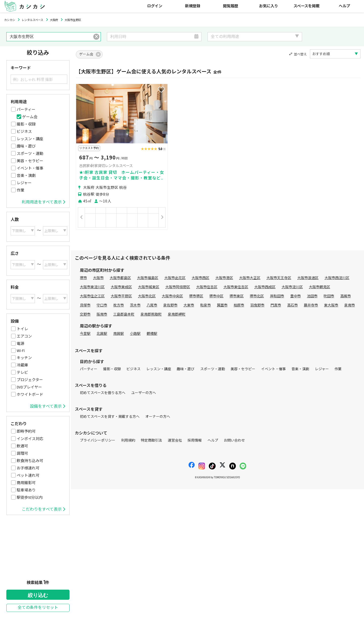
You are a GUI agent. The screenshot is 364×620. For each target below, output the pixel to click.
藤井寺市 (311, 305)
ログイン (155, 6)
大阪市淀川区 (292, 287)
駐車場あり (26, 490)
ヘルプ (344, 6)
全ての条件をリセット (38, 608)
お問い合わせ (234, 440)
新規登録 (193, 6)
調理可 (22, 453)
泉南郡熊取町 (151, 314)
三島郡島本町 (124, 314)
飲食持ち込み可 (30, 461)
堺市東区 (237, 296)
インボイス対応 (30, 439)
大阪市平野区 (121, 296)
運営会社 (175, 440)
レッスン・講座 (30, 139)
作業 (20, 190)
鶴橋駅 (152, 334)
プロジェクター (30, 380)
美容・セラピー (30, 161)
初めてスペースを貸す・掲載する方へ (110, 417)
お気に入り (269, 6)
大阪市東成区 (121, 287)
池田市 (312, 296)
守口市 (102, 305)
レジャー (24, 183)
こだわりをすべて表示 (43, 509)
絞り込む (38, 595)
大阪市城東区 (149, 287)
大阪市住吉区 (207, 287)
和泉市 (206, 305)
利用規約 (128, 440)
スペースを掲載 (306, 6)
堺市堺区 (196, 296)
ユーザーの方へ (144, 393)
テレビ (22, 373)
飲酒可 (22, 446)
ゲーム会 (30, 117)
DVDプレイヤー (29, 387)
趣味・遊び (26, 146)
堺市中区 (216, 296)
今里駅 (85, 334)
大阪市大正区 (250, 278)
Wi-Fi (21, 351)
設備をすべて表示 (48, 406)
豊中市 (295, 296)
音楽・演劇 (26, 176)
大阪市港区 (224, 278)
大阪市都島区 (120, 278)
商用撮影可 (26, 483)
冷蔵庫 (22, 365)
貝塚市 (85, 305)
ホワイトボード (30, 395)
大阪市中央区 (172, 296)
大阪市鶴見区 (320, 287)
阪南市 (102, 314)
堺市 (83, 278)
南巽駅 (119, 334)
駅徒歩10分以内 (30, 498)
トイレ (22, 329)
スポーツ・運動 (30, 154)
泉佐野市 (170, 305)
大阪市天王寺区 (279, 278)
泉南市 (350, 305)
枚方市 (119, 305)
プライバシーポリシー (98, 440)
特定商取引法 (151, 440)
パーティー (26, 110)
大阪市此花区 (175, 278)
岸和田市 (277, 296)
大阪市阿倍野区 (178, 287)
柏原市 (239, 305)
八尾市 (152, 305)
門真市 (276, 305)
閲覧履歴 (231, 6)
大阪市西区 (200, 278)
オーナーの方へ (158, 417)
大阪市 (98, 278)
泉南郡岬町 (177, 314)
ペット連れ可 (28, 476)
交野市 (85, 314)
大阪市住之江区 (92, 296)
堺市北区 (257, 296)
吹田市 (329, 296)
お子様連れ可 (28, 468)
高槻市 (346, 296)
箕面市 (222, 305)
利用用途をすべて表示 (43, 202)
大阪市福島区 (148, 278)
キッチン (24, 358)
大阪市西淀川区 (337, 278)
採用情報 (195, 440)
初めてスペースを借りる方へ (103, 393)
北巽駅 (102, 334)
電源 (20, 344)
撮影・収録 (26, 124)
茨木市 (135, 305)
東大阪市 (331, 305)
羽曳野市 (257, 305)
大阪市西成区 (265, 287)
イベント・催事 (30, 168)
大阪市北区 (147, 296)
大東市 (189, 305)
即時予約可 (26, 431)
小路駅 (135, 334)
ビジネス (24, 132)
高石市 (292, 305)
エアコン (24, 336)
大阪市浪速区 (308, 278)
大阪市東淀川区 (92, 287)
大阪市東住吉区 (236, 287)
